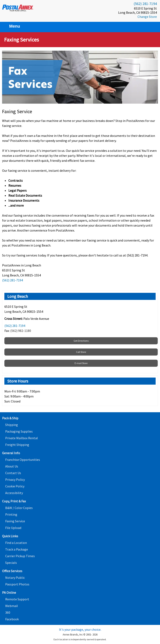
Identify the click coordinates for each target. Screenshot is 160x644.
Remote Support (17, 599)
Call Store (81, 352)
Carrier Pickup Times (20, 556)
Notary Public (15, 578)
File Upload (13, 528)
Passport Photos (17, 584)
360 (8, 612)
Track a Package (17, 549)
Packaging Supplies (19, 431)
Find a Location (16, 543)
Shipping (12, 425)
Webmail (12, 606)
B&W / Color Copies (19, 508)
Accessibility (14, 493)
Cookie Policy (15, 486)
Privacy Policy (15, 480)
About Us (12, 466)
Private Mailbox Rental (22, 438)
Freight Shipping (17, 445)
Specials (11, 563)
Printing (11, 514)
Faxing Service (15, 521)
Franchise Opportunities (23, 460)
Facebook (12, 619)
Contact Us (13, 473)
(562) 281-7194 (145, 4)
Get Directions (81, 341)
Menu (12, 26)
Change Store (147, 17)
